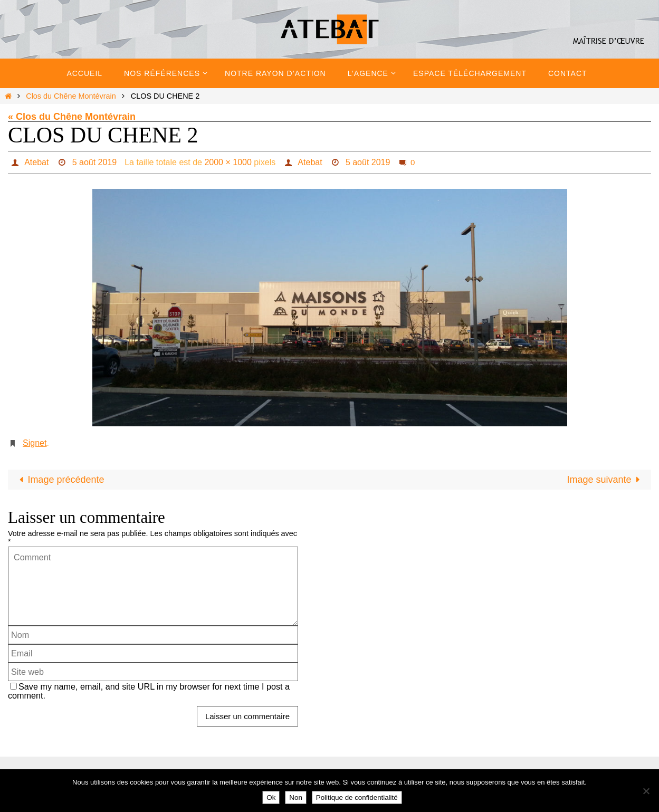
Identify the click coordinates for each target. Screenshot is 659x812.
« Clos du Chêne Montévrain (72, 117)
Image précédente (59, 480)
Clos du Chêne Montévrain (71, 96)
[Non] (646, 791)
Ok (271, 797)
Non (295, 797)
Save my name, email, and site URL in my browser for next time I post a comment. (149, 691)
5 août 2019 (95, 162)
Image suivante (606, 480)
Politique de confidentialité (357, 797)
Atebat (36, 162)
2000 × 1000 (228, 162)
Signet (35, 443)
